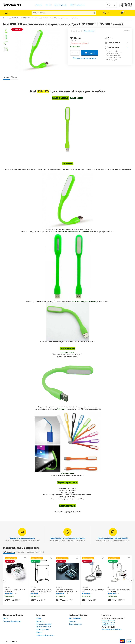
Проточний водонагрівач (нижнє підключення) (119, 591)
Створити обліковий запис (12, 621)
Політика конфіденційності (45, 635)
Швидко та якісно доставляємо (22, 538)
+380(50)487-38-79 (124, 6)
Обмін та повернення (76, 5)
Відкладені (73, 621)
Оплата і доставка (59, 5)
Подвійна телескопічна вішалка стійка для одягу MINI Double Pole (41, 591)
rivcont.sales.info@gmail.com (112, 629)
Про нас (47, 5)
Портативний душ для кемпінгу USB (93, 591)
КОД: (125, 31)
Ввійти (5, 618)
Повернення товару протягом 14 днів (113, 538)
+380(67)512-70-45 (124, 4)
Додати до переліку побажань (84, 58)
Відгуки (17, 77)
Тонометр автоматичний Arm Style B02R (15, 591)
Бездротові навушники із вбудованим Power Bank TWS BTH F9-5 (67, 591)
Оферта (39, 632)
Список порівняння (75, 624)
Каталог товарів (16, 13)
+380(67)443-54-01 (108, 625)
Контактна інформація (44, 624)
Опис (7, 77)
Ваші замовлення (75, 618)
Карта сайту (40, 621)
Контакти (37, 5)
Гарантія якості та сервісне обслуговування (67, 538)
